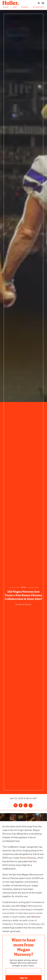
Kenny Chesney (28, 857)
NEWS (15, 7)
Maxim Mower (25, 604)
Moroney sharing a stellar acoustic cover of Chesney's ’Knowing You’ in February (21, 920)
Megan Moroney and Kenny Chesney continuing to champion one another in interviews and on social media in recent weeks (23, 911)
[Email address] (24, 971)
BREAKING (25, 7)
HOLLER (6, 7)
